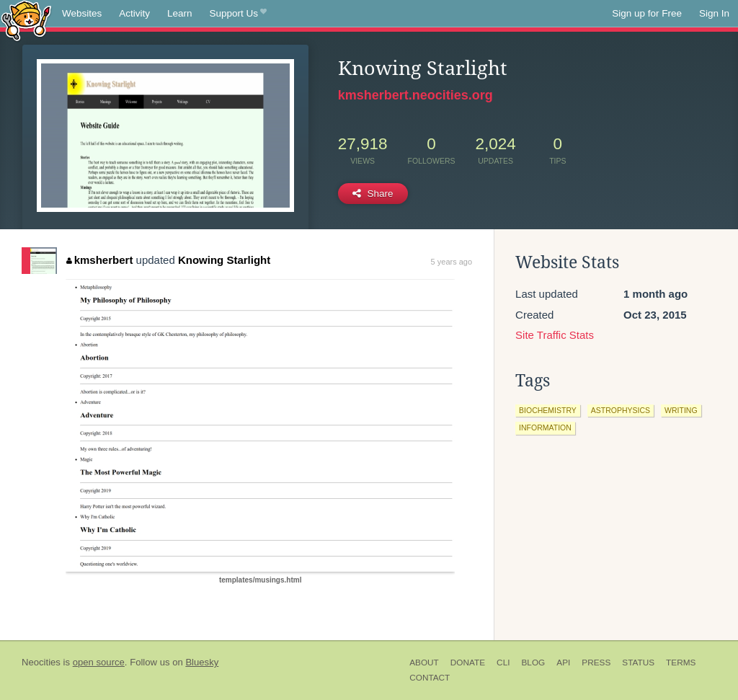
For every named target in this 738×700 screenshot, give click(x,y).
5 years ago (452, 262)
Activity (134, 13)
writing (681, 410)
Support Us (238, 14)
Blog (533, 663)
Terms (681, 663)
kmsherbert (99, 260)
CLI (503, 663)
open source (99, 662)
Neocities (41, 662)
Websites (82, 13)
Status (638, 663)
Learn (180, 13)
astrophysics (621, 410)
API (563, 663)
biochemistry (548, 410)
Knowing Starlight (224, 260)
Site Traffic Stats (555, 335)
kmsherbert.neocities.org (415, 95)
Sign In (714, 13)
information (545, 427)
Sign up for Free (647, 13)
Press (596, 663)
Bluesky (202, 662)
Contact (430, 678)
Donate (468, 663)
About (424, 663)
